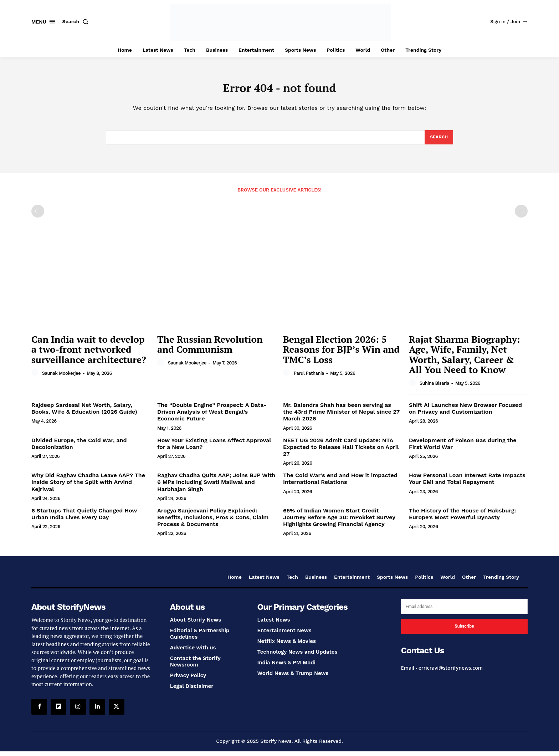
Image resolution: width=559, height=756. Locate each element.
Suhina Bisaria (434, 388)
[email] (464, 611)
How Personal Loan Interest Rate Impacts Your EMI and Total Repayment (467, 483)
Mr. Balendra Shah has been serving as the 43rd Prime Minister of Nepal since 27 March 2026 (341, 416)
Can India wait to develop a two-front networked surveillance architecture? (89, 354)
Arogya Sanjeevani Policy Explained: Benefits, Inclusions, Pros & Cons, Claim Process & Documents (213, 522)
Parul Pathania (309, 378)
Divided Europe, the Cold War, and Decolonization (79, 448)
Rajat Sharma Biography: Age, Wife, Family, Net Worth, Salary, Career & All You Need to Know (465, 359)
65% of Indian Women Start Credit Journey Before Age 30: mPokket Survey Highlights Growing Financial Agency (339, 522)
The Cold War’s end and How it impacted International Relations (340, 483)
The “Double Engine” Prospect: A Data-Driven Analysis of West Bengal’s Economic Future (212, 416)
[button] (77, 21)
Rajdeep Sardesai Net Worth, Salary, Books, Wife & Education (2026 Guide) (84, 413)
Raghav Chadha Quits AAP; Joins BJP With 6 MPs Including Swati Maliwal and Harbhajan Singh (216, 487)
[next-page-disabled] (521, 216)
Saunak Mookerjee (61, 378)
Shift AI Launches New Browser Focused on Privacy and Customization (465, 413)
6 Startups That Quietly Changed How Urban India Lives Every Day (84, 519)
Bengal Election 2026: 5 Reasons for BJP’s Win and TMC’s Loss (341, 354)
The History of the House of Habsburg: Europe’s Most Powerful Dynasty (463, 519)
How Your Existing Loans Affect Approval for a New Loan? (214, 448)
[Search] (438, 141)
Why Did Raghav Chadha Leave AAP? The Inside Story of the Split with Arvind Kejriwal (88, 487)
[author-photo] (36, 377)
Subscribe (464, 631)
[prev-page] (38, 216)
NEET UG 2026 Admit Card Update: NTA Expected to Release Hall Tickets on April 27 (341, 452)
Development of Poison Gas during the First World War (463, 448)
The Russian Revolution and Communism (210, 349)
